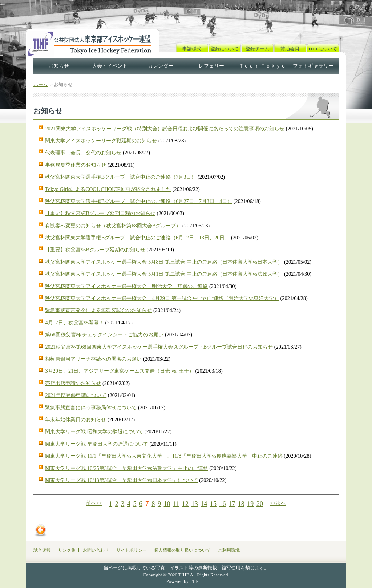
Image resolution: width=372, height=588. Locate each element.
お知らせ (59, 66)
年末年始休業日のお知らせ (76, 419)
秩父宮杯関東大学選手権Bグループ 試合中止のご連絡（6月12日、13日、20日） (137, 238)
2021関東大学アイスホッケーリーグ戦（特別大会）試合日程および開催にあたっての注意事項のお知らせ (165, 129)
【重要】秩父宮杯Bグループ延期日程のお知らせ (100, 213)
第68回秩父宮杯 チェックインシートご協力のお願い (104, 334)
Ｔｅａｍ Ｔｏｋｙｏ (262, 66)
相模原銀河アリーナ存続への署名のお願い (93, 359)
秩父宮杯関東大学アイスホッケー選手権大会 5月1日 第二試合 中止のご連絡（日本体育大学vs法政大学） (164, 274)
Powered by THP (183, 581)
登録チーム (257, 49)
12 (185, 504)
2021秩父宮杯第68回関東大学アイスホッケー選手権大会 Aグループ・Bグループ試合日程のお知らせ (159, 347)
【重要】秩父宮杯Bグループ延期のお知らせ (95, 250)
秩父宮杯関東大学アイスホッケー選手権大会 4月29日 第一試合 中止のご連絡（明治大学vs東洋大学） (162, 298)
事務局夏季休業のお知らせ (76, 165)
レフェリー (211, 66)
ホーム (41, 84)
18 (241, 504)
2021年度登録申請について (76, 395)
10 (167, 504)
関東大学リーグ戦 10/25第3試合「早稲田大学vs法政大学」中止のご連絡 (126, 468)
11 (176, 504)
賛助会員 (290, 49)
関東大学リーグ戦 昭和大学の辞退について (94, 431)
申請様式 (192, 49)
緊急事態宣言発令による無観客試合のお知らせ (98, 310)
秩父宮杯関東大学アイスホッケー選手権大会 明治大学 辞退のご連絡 (126, 286)
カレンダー (161, 66)
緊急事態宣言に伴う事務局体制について (91, 407)
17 (232, 504)
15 (213, 504)
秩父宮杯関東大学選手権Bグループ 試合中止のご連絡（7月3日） (121, 177)
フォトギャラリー (313, 66)
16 (223, 504)
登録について (225, 49)
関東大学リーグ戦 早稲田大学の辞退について (97, 444)
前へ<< (94, 503)
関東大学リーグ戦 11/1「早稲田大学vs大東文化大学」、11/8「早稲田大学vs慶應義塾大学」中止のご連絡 (164, 456)
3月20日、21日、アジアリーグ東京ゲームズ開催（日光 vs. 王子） (120, 371)
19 (250, 504)
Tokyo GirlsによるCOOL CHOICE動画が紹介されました (108, 189)
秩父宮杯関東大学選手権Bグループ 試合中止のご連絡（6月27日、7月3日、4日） (139, 201)
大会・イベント (110, 66)
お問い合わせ (96, 550)
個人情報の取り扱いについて (182, 550)
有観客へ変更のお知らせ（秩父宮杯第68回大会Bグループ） (113, 226)
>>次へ (278, 503)
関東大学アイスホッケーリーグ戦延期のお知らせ (101, 141)
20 (260, 504)
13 (195, 504)
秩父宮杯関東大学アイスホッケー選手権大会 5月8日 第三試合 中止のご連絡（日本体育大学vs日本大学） (164, 262)
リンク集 (67, 550)
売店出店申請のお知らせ (73, 383)
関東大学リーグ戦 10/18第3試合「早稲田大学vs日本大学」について (121, 480)
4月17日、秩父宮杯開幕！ (74, 323)
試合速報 (42, 550)
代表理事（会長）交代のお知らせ (83, 153)
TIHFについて (323, 49)
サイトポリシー (132, 550)
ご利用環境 (229, 550)
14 (204, 504)
